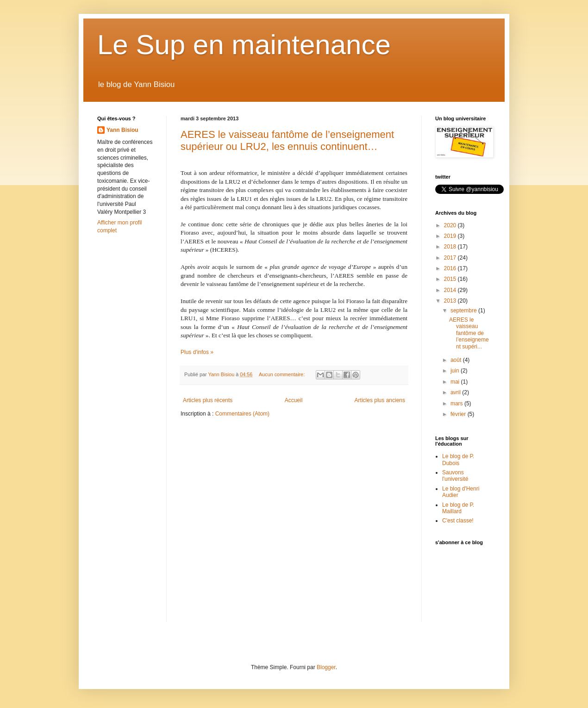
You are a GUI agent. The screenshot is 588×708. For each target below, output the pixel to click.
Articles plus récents (208, 400)
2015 (451, 279)
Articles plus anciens (380, 400)
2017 (451, 258)
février (459, 414)
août (457, 360)
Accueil (294, 400)
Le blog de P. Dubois (458, 460)
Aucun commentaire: (282, 374)
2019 (451, 236)
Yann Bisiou (122, 130)
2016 (451, 268)
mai (456, 382)
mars (457, 404)
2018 (451, 247)
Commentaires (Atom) (242, 414)
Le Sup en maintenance (244, 45)
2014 (451, 290)
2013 (451, 301)
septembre (464, 311)
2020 (451, 225)
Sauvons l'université (455, 476)
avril (456, 392)
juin (456, 371)
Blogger (326, 667)
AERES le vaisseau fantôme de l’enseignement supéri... (469, 333)
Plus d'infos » (197, 352)
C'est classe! (458, 521)
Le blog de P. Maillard (458, 508)
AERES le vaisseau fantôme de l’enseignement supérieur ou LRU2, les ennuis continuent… (287, 140)
